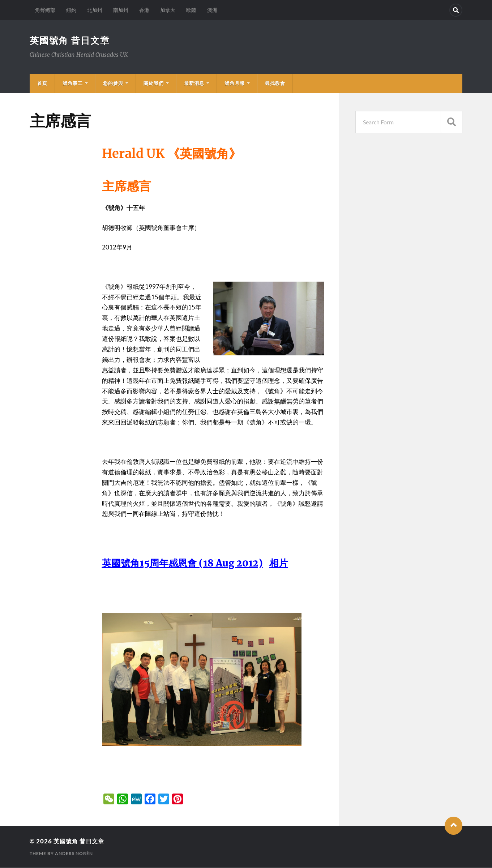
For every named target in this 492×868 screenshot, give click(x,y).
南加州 (121, 10)
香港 (144, 10)
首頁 (42, 84)
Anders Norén (74, 854)
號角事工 (73, 84)
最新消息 (194, 84)
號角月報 (235, 84)
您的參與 (113, 84)
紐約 (71, 10)
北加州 (95, 10)
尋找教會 (275, 84)
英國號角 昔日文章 (71, 40)
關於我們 (154, 84)
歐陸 (191, 10)
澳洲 (212, 10)
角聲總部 (45, 10)
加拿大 (168, 10)
